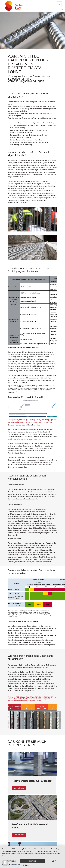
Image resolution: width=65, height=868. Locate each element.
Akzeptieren (32, 861)
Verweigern (11, 861)
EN (62, 10)
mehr (54, 861)
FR (60, 10)
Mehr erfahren (19, 788)
